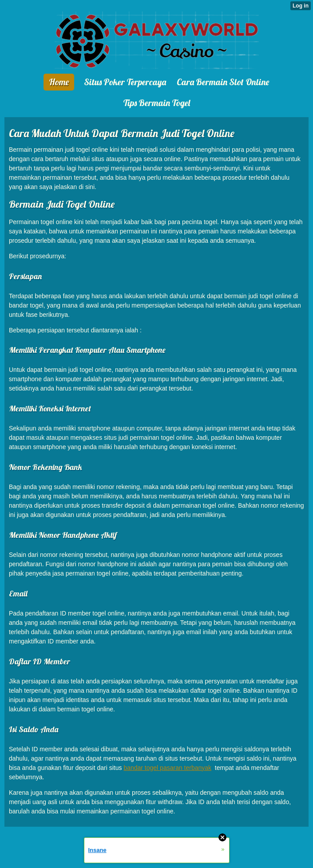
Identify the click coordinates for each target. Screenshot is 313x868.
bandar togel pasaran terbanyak (167, 768)
